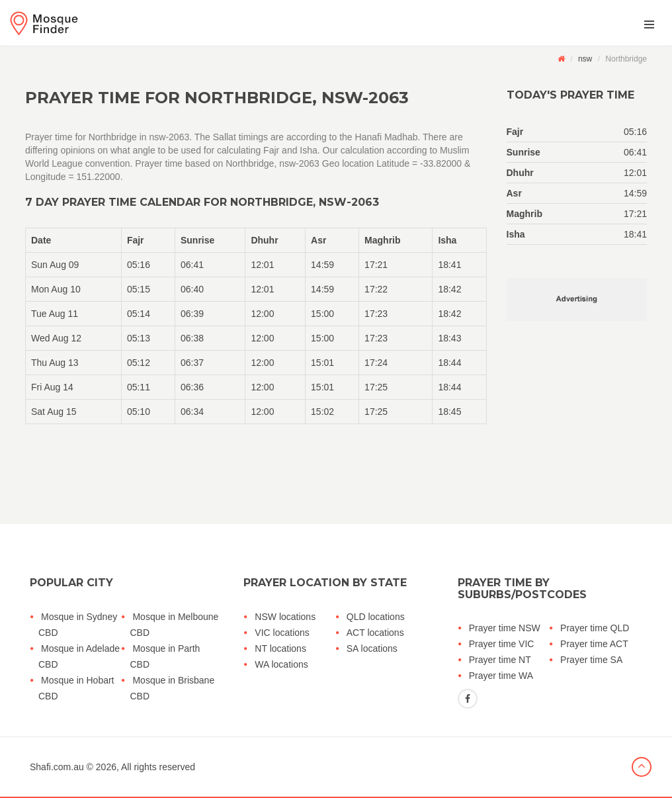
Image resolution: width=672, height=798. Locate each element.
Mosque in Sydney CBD (78, 625)
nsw (585, 59)
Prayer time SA (591, 660)
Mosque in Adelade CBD (79, 656)
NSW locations (285, 617)
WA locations (281, 664)
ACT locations (375, 633)
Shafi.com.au (57, 767)
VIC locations (282, 633)
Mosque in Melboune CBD (174, 625)
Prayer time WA (501, 676)
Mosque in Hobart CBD (76, 688)
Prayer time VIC (502, 644)
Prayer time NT (500, 660)
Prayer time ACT (594, 644)
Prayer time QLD (595, 628)
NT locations (280, 648)
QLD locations (376, 617)
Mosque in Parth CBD (165, 656)
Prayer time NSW (505, 628)
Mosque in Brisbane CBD (172, 688)
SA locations (372, 648)
